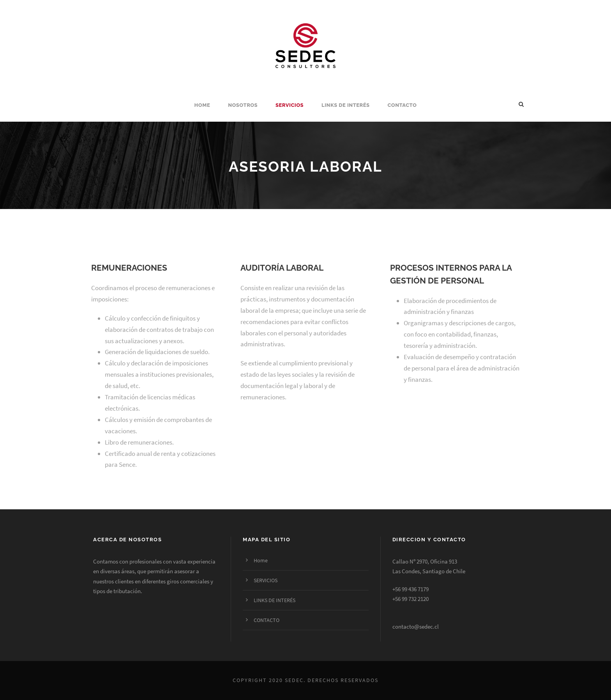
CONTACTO (402, 105)
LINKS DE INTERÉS (345, 105)
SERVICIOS (290, 105)
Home (202, 105)
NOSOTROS (243, 105)
